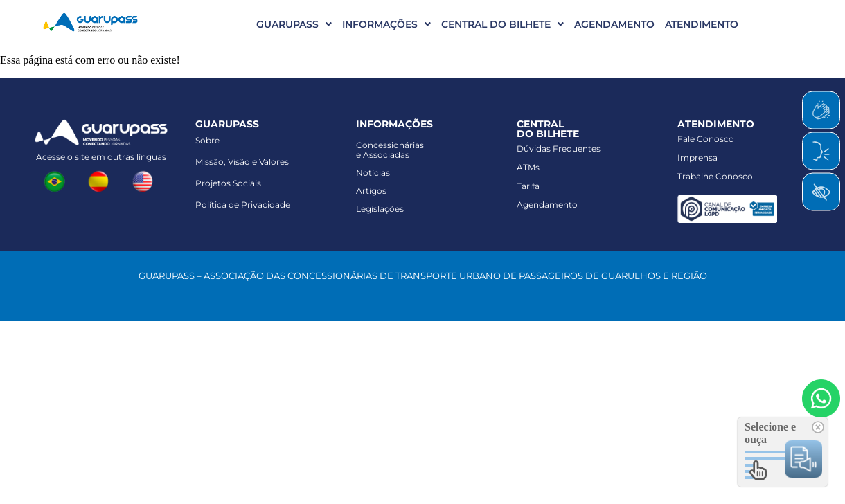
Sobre (207, 140)
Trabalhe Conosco (715, 176)
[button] (289, 24)
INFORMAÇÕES (386, 24)
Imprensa (697, 157)
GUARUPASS (294, 24)
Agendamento (547, 205)
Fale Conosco (706, 139)
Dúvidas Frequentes (559, 148)
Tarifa (528, 186)
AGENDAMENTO (614, 24)
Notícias (373, 173)
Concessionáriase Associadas (390, 150)
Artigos (371, 191)
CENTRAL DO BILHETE (502, 24)
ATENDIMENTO (702, 24)
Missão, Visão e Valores (242, 162)
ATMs (528, 167)
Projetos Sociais (228, 183)
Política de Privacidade (243, 205)
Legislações (380, 209)
